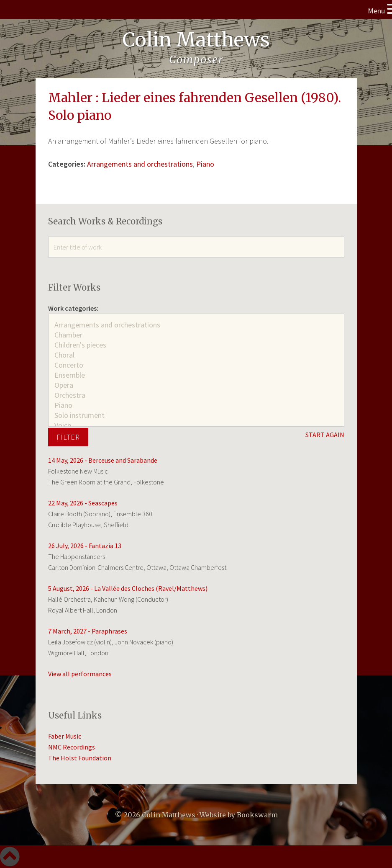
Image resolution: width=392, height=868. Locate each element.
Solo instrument (196, 415)
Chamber (196, 335)
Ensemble (196, 375)
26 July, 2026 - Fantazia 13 (85, 546)
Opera (196, 385)
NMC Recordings (72, 747)
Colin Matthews (196, 40)
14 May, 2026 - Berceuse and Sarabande (103, 460)
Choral (196, 355)
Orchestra (196, 395)
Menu (376, 11)
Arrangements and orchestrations (140, 164)
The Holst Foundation (80, 758)
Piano (205, 164)
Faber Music (65, 736)
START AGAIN (325, 435)
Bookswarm (257, 815)
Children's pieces (196, 345)
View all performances (80, 674)
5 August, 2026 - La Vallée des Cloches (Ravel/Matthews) (128, 588)
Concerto (196, 365)
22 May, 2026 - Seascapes (83, 503)
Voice (196, 425)
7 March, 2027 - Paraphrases (88, 631)
